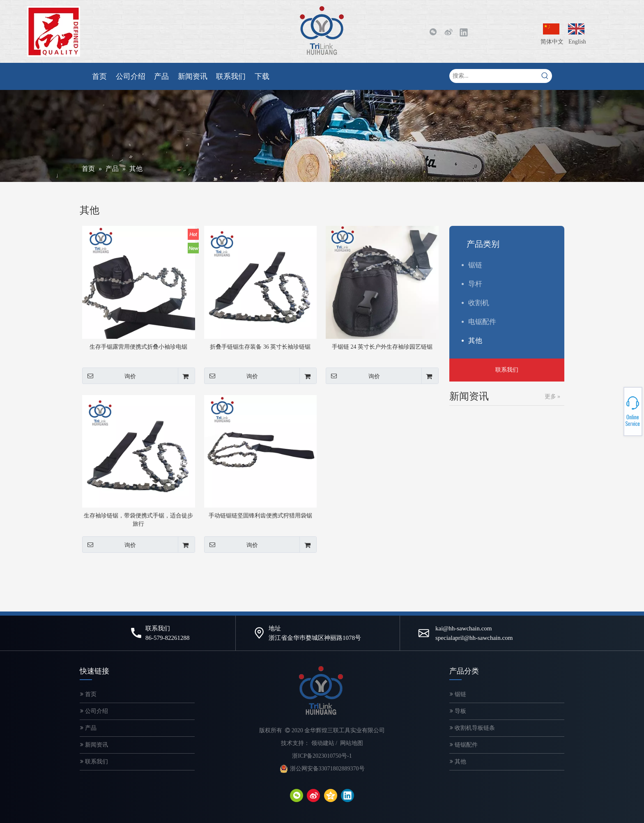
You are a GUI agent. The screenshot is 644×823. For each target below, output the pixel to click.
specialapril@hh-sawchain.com (474, 638)
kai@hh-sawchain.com (464, 628)
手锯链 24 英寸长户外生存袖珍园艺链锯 (382, 347)
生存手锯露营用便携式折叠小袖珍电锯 (138, 347)
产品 (88, 728)
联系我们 (507, 370)
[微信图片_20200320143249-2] (54, 31)
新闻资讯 (94, 745)
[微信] (433, 32)
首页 (88, 694)
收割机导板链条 (472, 728)
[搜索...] (494, 76)
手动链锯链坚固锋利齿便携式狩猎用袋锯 (260, 516)
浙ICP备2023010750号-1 (322, 756)
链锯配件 (464, 745)
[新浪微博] (448, 32)
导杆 (475, 284)
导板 (458, 711)
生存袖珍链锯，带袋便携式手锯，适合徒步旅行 (138, 520)
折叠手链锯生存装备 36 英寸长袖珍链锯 (260, 347)
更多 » (553, 397)
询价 (109, 376)
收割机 (479, 303)
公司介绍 (94, 711)
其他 (475, 341)
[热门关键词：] (545, 76)
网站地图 (352, 743)
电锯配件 (482, 322)
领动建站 (323, 743)
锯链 (475, 265)
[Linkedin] (464, 32)
